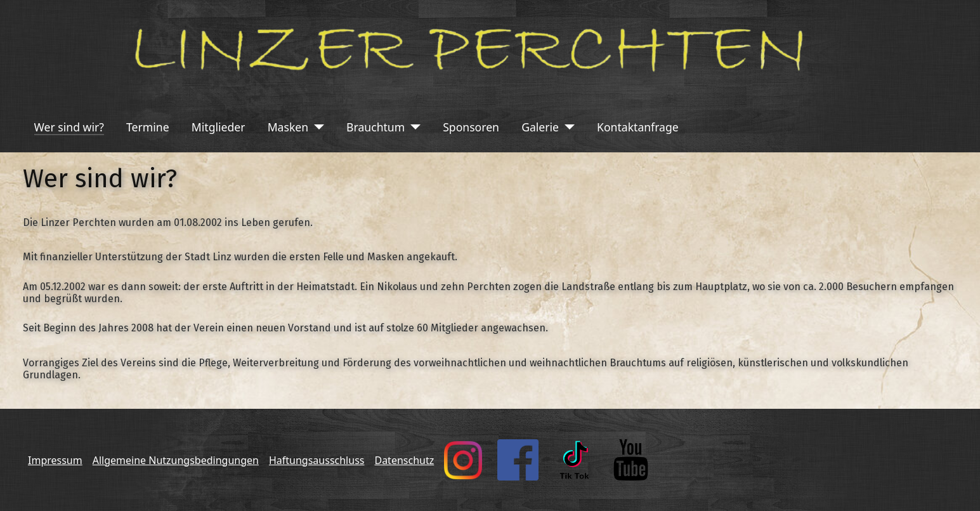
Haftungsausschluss (317, 460)
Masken (288, 127)
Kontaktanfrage (638, 127)
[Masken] (316, 127)
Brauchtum (376, 127)
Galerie (540, 127)
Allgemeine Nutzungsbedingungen (176, 460)
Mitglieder (219, 127)
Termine (148, 127)
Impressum (55, 460)
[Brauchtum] (413, 127)
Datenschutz (404, 460)
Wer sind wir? (69, 127)
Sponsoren (471, 127)
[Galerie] (567, 127)
